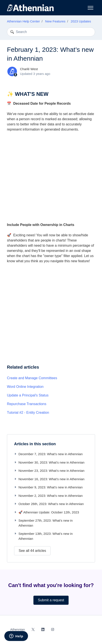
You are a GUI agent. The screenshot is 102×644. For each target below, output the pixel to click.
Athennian (18, 629)
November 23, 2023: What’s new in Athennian (49, 471)
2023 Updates (81, 21)
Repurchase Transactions (27, 404)
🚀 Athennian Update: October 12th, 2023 (47, 512)
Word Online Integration (25, 387)
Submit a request (51, 600)
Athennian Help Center (23, 21)
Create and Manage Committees (32, 378)
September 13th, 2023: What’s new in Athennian (43, 536)
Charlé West (29, 69)
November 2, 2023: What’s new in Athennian (48, 496)
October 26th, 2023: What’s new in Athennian (49, 504)
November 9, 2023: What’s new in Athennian (48, 487)
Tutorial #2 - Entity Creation (28, 413)
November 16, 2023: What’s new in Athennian (49, 479)
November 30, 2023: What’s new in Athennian (49, 462)
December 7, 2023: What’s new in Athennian (48, 454)
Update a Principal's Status (28, 395)
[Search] (51, 32)
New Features (55, 21)
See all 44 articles (32, 551)
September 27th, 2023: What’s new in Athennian (43, 523)
